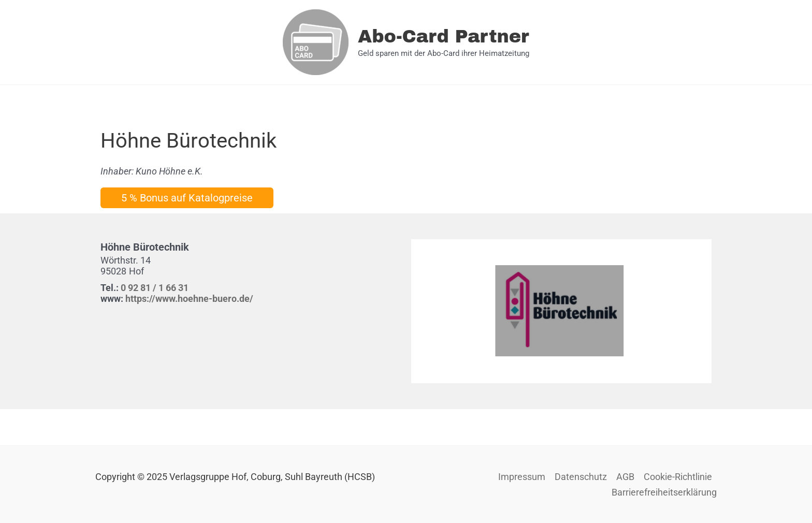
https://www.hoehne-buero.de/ (189, 299)
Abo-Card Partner (444, 36)
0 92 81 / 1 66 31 (155, 288)
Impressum (522, 477)
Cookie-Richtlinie (678, 477)
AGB (625, 477)
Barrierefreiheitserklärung (664, 492)
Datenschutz (581, 477)
